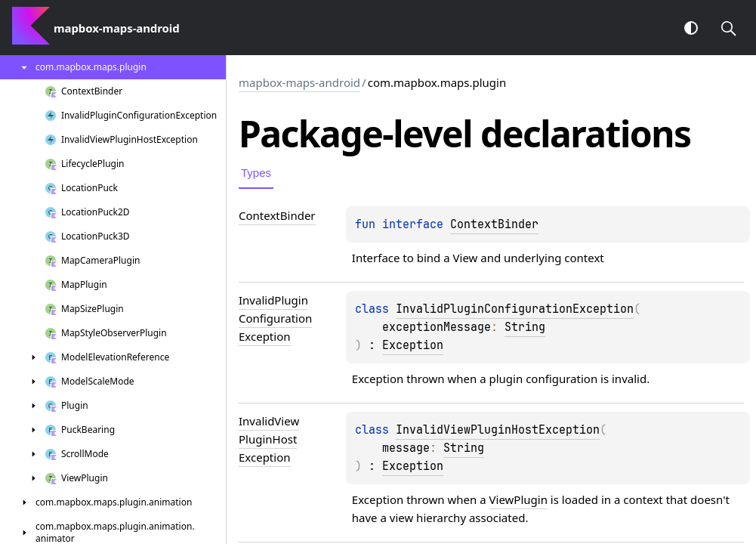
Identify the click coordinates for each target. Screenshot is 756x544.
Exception (413, 345)
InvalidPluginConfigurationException (515, 309)
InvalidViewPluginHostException (498, 430)
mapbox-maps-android (299, 82)
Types (256, 173)
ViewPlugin (518, 499)
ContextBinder (494, 224)
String (525, 327)
